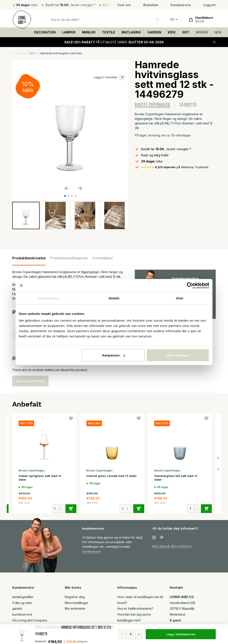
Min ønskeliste (75, 610)
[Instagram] (154, 539)
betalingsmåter (23, 598)
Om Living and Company (30, 622)
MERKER (202, 32)
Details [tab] (114, 298)
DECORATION (45, 32)
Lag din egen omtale (35, 381)
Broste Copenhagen (152, 105)
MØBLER (89, 32)
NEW (218, 32)
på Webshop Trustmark (177, 167)
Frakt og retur (22, 604)
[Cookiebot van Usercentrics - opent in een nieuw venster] (190, 285)
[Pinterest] (162, 539)
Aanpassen (114, 355)
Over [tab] (180, 298)
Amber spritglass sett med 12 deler (43, 478)
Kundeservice (181, 5)
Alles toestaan (178, 355)
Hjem (34, 53)
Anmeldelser (103, 258)
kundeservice (92, 552)
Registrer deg (75, 598)
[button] (65, 196)
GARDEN (154, 32)
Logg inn (210, 5)
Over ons (124, 5)
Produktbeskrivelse (29, 258)
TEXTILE (109, 32)
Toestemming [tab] (48, 298)
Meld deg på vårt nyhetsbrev (173, 547)
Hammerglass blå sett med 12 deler (179, 478)
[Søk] (106, 20)
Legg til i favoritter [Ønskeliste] (110, 77)
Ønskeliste (151, 5)
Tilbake (19, 53)
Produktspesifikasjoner (69, 258)
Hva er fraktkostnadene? (135, 610)
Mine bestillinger (77, 604)
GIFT (186, 32)
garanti (17, 610)
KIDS (172, 32)
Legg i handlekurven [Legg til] (181, 634)
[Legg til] (71, 507)
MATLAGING (131, 32)
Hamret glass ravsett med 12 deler (110, 478)
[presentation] (218, 470)
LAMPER (69, 32)
